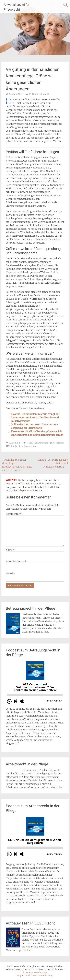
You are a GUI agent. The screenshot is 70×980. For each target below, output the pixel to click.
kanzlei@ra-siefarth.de (35, 972)
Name (10, 550)
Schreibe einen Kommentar (22, 446)
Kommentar (14, 514)
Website (10, 573)
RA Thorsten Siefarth (39, 94)
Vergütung (58, 443)
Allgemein (15, 443)
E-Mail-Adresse (16, 562)
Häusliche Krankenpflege (39, 443)
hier (46, 632)
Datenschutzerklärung (42, 976)
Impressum (23, 976)
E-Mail (31, 491)
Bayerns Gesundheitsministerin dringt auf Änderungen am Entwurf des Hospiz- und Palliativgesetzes (35, 417)
